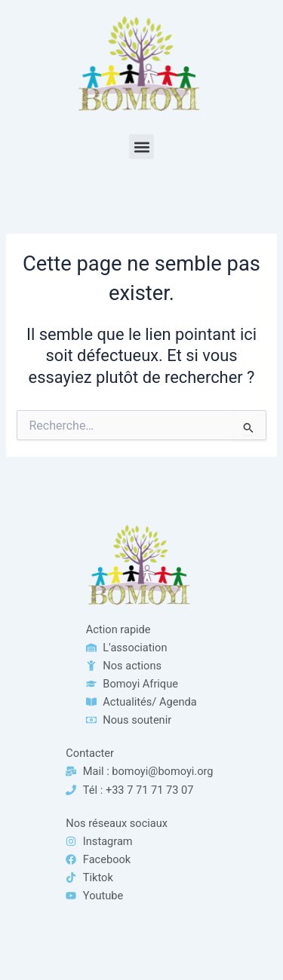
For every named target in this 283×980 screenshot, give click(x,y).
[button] (141, 147)
